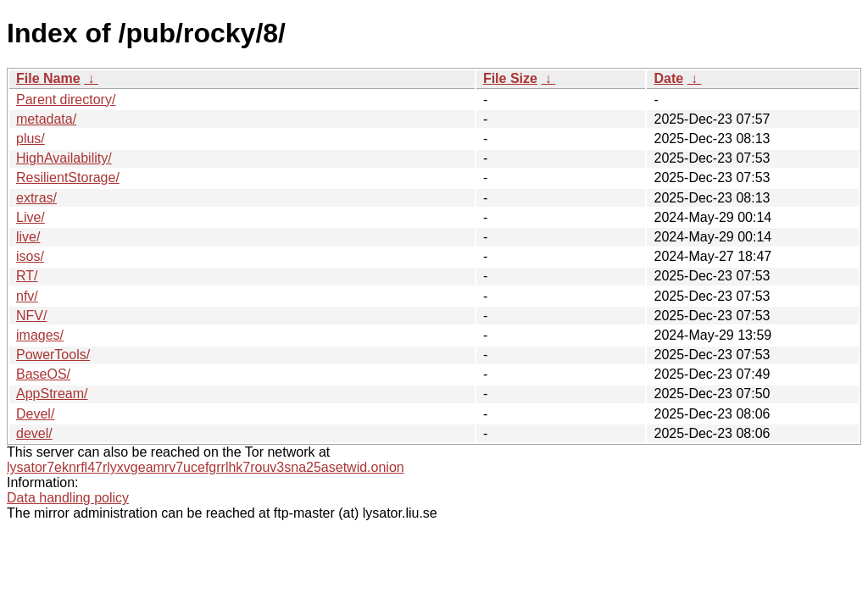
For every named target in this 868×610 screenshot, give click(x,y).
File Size (510, 78)
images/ (40, 335)
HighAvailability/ (64, 158)
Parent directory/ (66, 100)
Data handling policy (68, 498)
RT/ (27, 276)
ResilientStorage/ (68, 177)
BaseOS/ (43, 374)
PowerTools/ (53, 355)
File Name (48, 78)
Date (668, 78)
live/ (28, 237)
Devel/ (35, 414)
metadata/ (46, 119)
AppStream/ (52, 394)
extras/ (36, 198)
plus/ (31, 139)
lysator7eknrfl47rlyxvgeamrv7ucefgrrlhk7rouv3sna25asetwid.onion (206, 467)
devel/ (34, 433)
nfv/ (27, 296)
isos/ (30, 256)
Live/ (31, 217)
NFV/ (31, 316)
